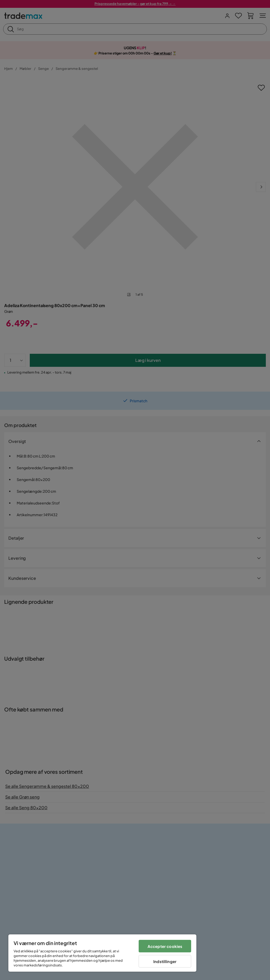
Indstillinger (165, 961)
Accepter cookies (165, 946)
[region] (102, 953)
